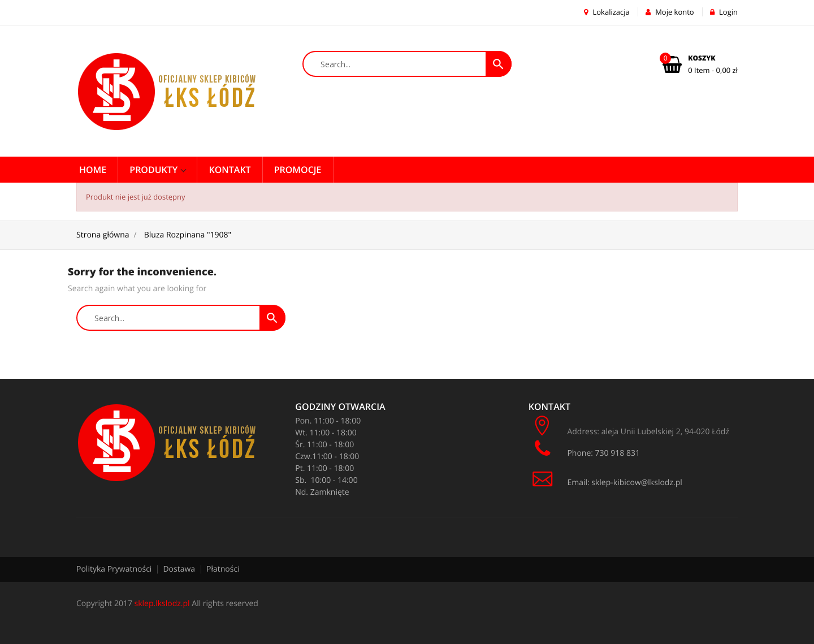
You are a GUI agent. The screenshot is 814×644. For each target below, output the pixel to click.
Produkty (155, 170)
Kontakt (230, 170)
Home (93, 170)
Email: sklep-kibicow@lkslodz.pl (605, 483)
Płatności (223, 569)
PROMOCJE (298, 170)
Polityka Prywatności (114, 569)
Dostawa (179, 569)
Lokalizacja (607, 12)
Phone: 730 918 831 (585, 449)
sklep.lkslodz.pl (162, 604)
